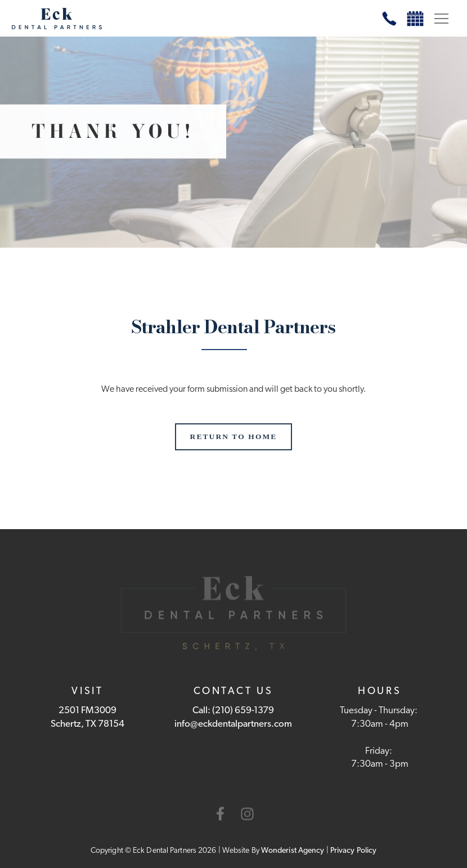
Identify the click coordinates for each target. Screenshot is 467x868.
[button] (441, 19)
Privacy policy (353, 851)
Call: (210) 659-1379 (233, 711)
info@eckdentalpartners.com (233, 724)
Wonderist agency (293, 851)
